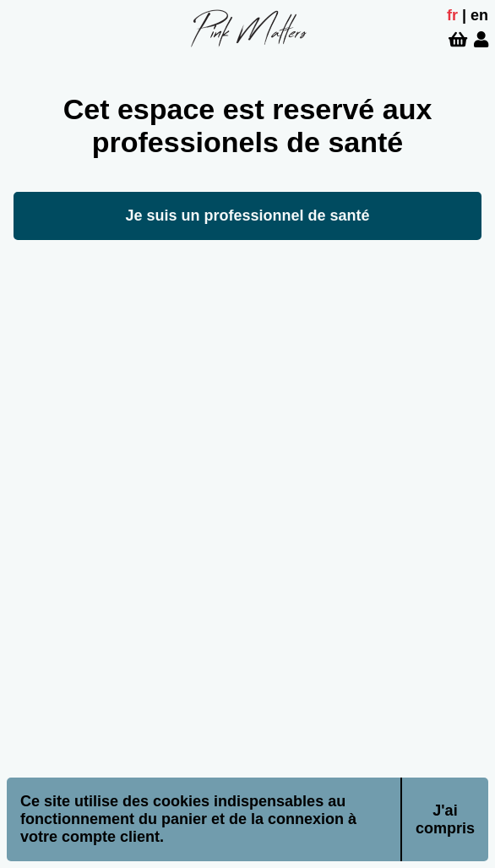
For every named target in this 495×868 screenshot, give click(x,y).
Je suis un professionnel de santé (247, 216)
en (479, 15)
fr (452, 15)
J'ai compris (445, 819)
